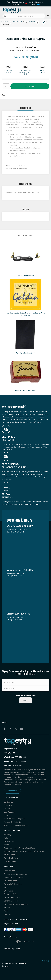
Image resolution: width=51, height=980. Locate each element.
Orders (7, 815)
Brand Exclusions (11, 858)
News (6, 911)
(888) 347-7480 (10, 753)
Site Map (46, 961)
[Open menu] (47, 16)
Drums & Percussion (12, 897)
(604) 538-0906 (15, 757)
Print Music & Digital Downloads (17, 904)
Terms (7, 845)
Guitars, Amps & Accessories (12, 21)
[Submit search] (5, 16)
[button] (8, 70)
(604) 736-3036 (15, 761)
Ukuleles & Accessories (13, 877)
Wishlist (7, 808)
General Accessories (12, 901)
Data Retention (10, 861)
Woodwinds (9, 891)
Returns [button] (43, 72)
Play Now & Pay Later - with (36, 3)
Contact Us (12, 791)
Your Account (9, 812)
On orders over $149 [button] (25, 73)
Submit (25, 700)
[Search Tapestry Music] (24, 16)
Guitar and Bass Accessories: (17, 192)
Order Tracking (10, 805)
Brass (6, 887)
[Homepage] (14, 10)
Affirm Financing (11, 855)
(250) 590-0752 (14, 765)
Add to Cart (30, 86)
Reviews (7, 914)
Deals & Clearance (11, 871)
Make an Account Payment (15, 818)
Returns (7, 838)
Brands (7, 908)
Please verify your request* (25, 695)
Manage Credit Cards (12, 822)
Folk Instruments (11, 881)
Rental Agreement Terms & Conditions (19, 848)
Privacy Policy (10, 841)
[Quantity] (6, 86)
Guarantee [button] (8, 72)
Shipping (8, 834)
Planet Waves (31, 47)
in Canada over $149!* (15, 3)
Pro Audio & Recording (13, 884)
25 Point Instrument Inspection (16, 825)
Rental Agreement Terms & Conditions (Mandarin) (24, 851)
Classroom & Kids (11, 894)
